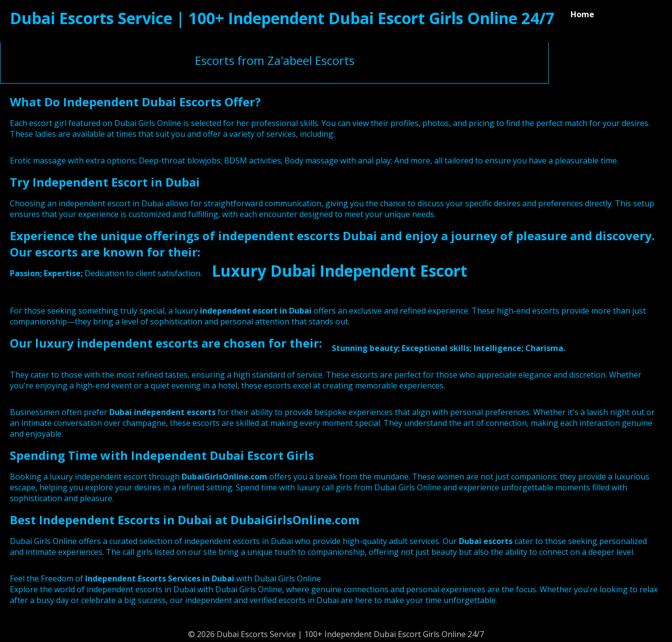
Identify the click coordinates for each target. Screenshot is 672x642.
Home (582, 14)
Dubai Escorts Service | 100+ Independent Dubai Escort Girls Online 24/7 (282, 18)
